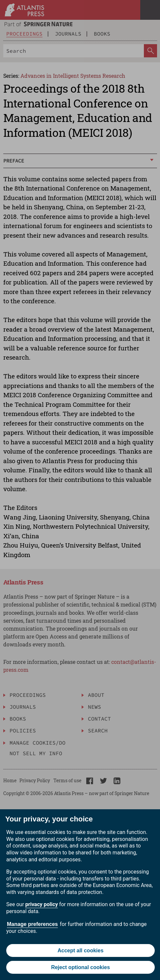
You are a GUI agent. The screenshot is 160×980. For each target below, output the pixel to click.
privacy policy (42, 904)
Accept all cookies (81, 950)
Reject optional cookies (80, 967)
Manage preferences (32, 924)
